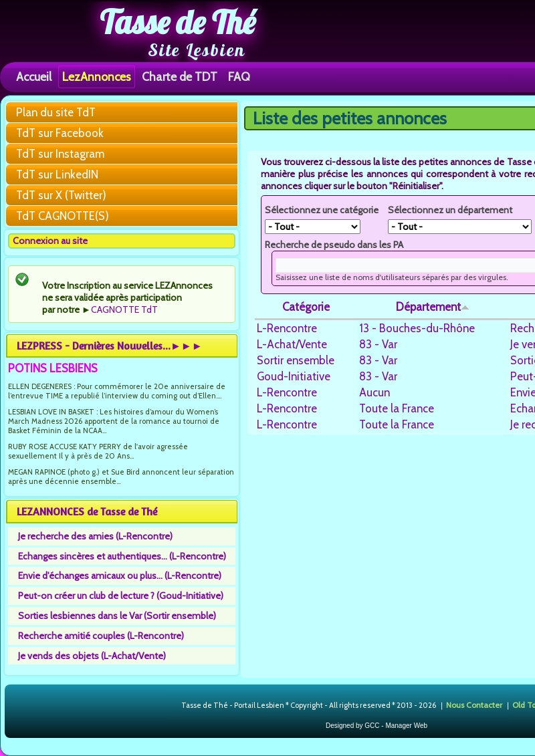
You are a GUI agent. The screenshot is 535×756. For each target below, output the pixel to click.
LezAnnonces (97, 77)
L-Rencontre (287, 328)
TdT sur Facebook (60, 133)
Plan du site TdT (56, 112)
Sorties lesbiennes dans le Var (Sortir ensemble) (117, 616)
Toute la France (397, 408)
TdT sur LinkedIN (57, 174)
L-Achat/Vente (292, 344)
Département (433, 307)
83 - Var (378, 344)
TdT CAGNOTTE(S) (63, 216)
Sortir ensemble (296, 360)
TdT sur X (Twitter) (61, 195)
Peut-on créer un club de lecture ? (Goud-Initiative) (121, 596)
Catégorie (306, 307)
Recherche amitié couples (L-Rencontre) (101, 636)
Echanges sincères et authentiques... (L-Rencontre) (122, 556)
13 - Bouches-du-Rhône (417, 328)
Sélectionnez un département (450, 210)
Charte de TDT (180, 77)
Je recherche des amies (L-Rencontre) (95, 536)
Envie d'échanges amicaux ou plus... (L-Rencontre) (120, 576)
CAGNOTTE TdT (124, 309)
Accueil (34, 77)
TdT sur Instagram (60, 154)
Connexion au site (50, 241)
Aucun (374, 392)
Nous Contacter (474, 705)
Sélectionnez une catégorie (322, 210)
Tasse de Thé (178, 22)
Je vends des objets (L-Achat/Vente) (92, 656)
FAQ (239, 77)
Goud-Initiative (294, 376)
